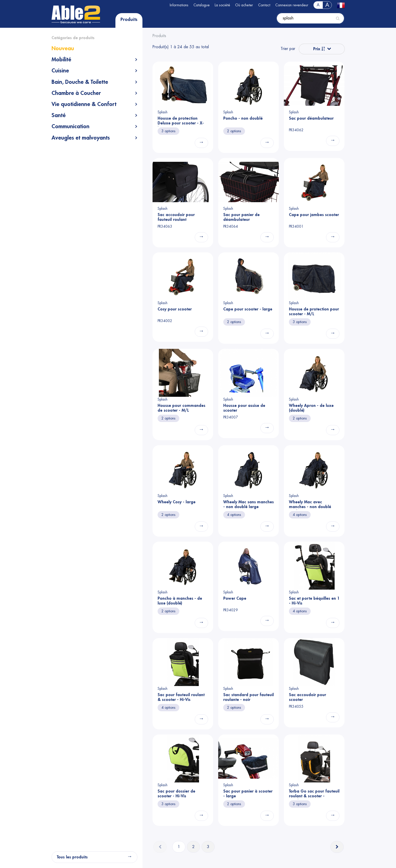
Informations (179, 5)
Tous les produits (72, 857)
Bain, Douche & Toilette (80, 82)
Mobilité (61, 60)
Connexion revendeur (292, 5)
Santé (59, 115)
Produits (129, 19)
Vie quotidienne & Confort (84, 104)
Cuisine (60, 71)
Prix (319, 49)
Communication (70, 126)
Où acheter (244, 5)
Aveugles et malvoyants (81, 138)
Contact (264, 5)
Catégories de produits (73, 38)
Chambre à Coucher (76, 93)
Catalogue (202, 5)
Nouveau (63, 48)
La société (222, 5)
